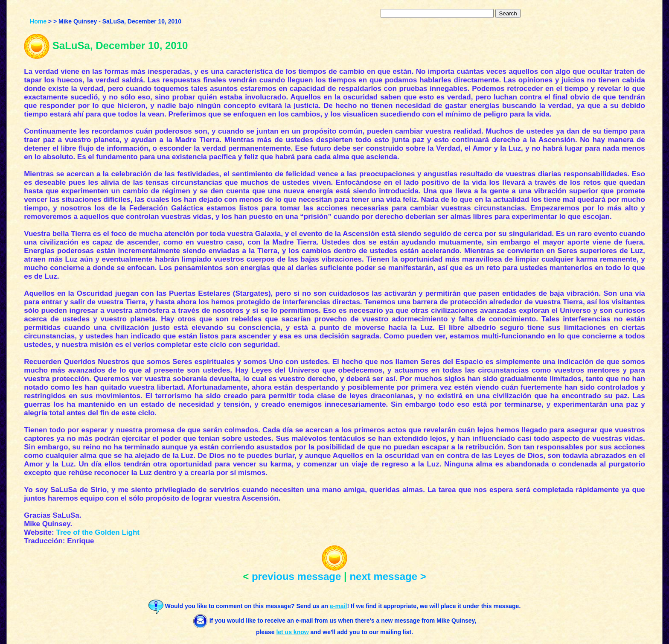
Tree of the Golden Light (98, 532)
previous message (296, 576)
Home (38, 21)
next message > (388, 576)
